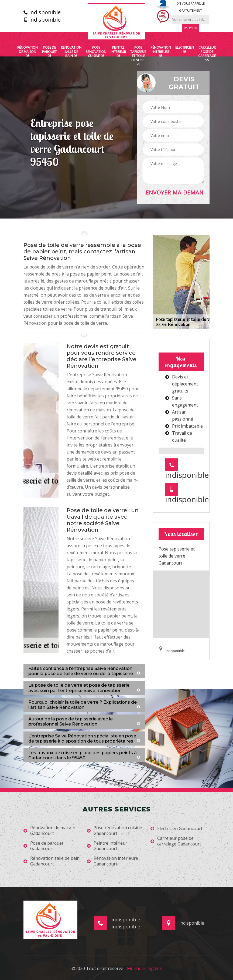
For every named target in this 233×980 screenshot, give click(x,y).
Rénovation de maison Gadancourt (49, 831)
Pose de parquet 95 (49, 52)
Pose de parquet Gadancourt (43, 846)
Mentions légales (144, 968)
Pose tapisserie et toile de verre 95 (138, 56)
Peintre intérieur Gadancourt (107, 846)
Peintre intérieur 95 (118, 52)
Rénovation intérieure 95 (161, 52)
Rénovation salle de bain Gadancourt (52, 861)
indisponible (42, 12)
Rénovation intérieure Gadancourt (112, 861)
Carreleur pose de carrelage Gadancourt (176, 841)
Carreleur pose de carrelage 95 (207, 54)
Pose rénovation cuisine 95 (96, 52)
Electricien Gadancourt (177, 829)
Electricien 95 (185, 50)
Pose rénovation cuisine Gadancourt (114, 831)
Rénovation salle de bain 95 (71, 52)
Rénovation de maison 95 (28, 52)
